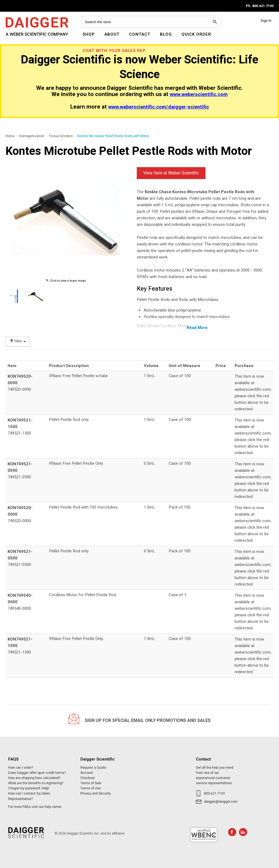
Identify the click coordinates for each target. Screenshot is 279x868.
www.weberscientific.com (199, 95)
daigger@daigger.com (221, 802)
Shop (89, 34)
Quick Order (196, 34)
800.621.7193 (214, 793)
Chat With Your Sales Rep (114, 51)
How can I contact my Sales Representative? (29, 796)
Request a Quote (93, 768)
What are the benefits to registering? (36, 783)
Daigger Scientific (20, 38)
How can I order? (21, 768)
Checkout (88, 778)
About (112, 34)
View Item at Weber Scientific (171, 173)
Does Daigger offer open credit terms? (37, 773)
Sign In (266, 21)
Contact (140, 34)
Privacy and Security (96, 793)
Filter (18, 341)
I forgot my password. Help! (29, 788)
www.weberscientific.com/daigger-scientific (159, 107)
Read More (197, 328)
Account (87, 773)
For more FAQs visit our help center (35, 807)
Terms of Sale (91, 783)
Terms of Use (91, 788)
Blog (166, 34)
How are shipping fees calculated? (34, 778)
